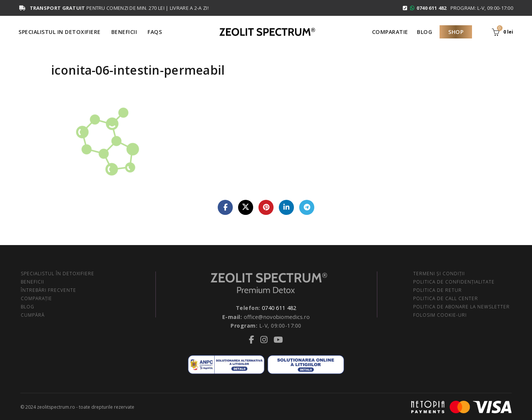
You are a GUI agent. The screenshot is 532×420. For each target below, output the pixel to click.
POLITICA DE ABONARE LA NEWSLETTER (461, 307)
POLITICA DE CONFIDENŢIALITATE (454, 282)
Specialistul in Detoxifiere (60, 32)
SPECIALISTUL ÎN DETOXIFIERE (58, 274)
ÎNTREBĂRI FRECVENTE (48, 290)
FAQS (155, 32)
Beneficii (124, 32)
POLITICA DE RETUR (437, 290)
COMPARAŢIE (36, 298)
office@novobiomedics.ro (277, 316)
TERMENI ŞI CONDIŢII (439, 274)
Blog (424, 32)
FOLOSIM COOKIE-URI (440, 315)
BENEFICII (32, 282)
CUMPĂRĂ (33, 315)
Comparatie (390, 32)
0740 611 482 (279, 307)
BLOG (28, 307)
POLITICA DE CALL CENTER (446, 298)
